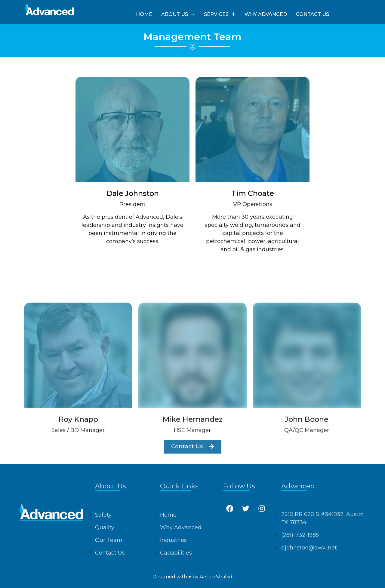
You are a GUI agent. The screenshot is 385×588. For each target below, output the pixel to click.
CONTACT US (313, 14)
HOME (144, 14)
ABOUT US (178, 14)
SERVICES (220, 14)
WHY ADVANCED (266, 14)
